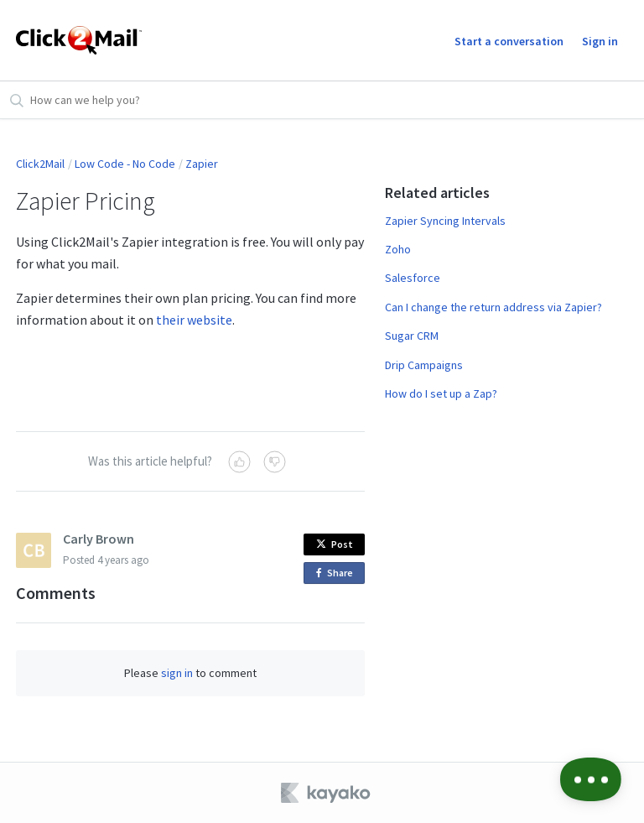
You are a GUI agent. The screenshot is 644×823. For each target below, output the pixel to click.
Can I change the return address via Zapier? (493, 307)
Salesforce (413, 278)
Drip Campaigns (424, 365)
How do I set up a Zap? (441, 393)
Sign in (600, 41)
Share (338, 573)
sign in (177, 673)
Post (335, 544)
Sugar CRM (412, 336)
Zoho (398, 249)
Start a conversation (509, 41)
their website (194, 320)
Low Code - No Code (125, 164)
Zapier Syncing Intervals (445, 221)
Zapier (202, 164)
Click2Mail (40, 164)
